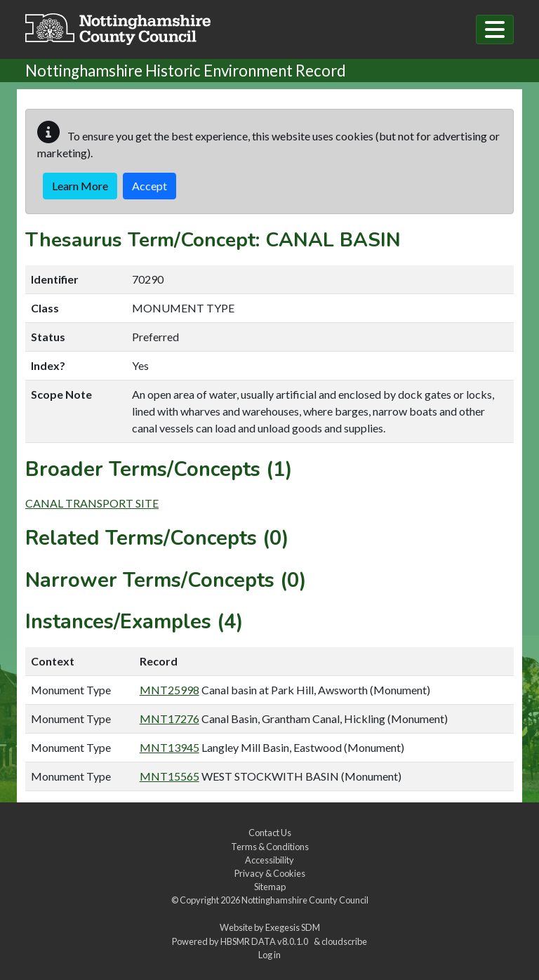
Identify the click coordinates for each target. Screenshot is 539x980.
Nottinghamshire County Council (305, 900)
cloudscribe (344, 941)
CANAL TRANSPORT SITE (92, 503)
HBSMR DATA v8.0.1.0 (266, 941)
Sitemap (270, 887)
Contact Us (270, 833)
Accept (149, 186)
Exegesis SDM (293, 927)
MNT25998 (169, 690)
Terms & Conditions (270, 847)
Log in (269, 955)
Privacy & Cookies (270, 873)
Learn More (80, 186)
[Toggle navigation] (495, 29)
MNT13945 (169, 747)
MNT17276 (169, 719)
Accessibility (269, 860)
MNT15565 (169, 776)
